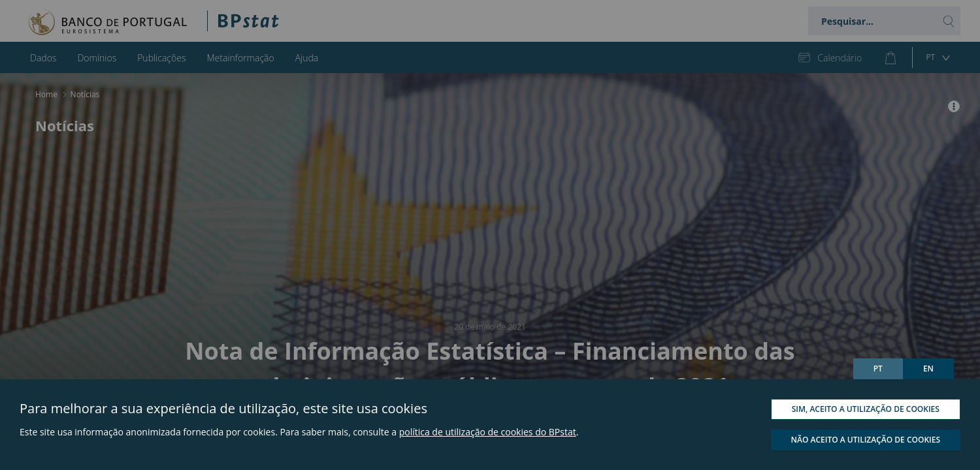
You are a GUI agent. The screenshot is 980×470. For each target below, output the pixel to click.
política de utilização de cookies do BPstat (488, 432)
